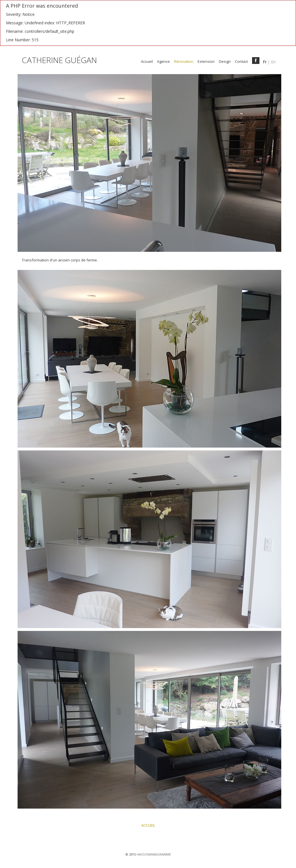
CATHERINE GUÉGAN (59, 61)
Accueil (147, 62)
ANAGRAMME (161, 854)
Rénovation (184, 62)
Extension (206, 62)
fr (265, 62)
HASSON (143, 854)
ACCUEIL (148, 825)
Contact (241, 62)
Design (225, 62)
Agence (163, 62)
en (273, 62)
